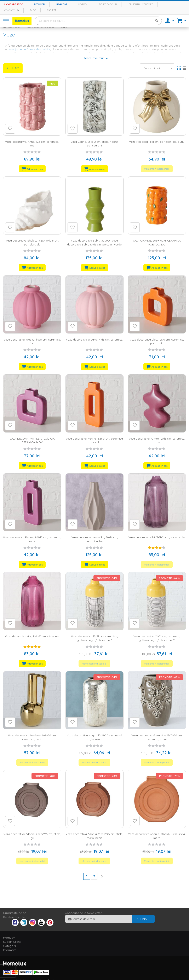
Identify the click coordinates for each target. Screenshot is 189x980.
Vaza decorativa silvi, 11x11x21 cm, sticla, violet (157, 537)
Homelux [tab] (9, 938)
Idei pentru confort (140, 4)
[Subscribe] (143, 919)
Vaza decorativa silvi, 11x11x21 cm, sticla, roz (32, 636)
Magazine (62, 4)
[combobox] (98, 21)
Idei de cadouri (108, 4)
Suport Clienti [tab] (12, 942)
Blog (33, 10)
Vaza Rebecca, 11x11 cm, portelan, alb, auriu (157, 142)
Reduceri (39, 4)
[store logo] (22, 21)
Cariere (52, 10)
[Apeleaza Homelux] (18, 10)
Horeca (83, 4)
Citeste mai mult (93, 58)
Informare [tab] (10, 950)
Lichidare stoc (14, 4)
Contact (10, 10)
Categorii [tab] (9, 946)
